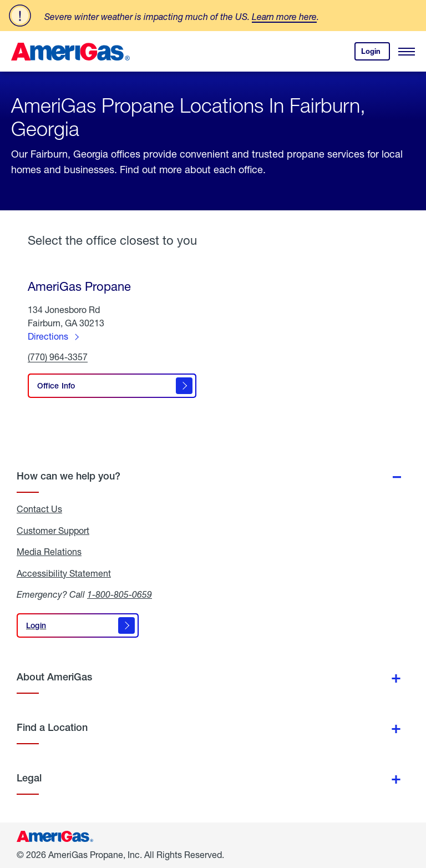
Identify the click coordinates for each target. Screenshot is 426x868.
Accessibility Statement (64, 573)
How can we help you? (69, 476)
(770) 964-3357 (58, 357)
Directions (48, 336)
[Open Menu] (407, 52)
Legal (29, 778)
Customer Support (53, 531)
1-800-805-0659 (120, 594)
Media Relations (49, 552)
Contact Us (39, 509)
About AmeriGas (54, 677)
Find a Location (52, 727)
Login (376, 54)
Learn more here (284, 16)
